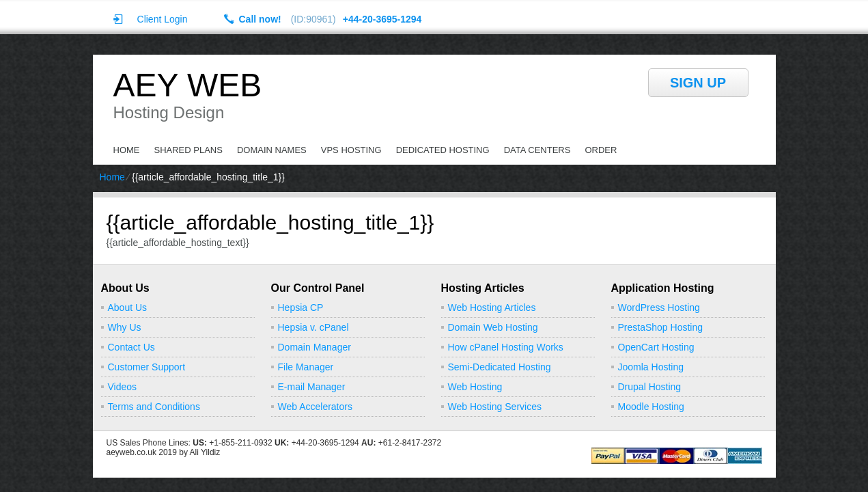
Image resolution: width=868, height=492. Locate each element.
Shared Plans (188, 150)
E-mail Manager (312, 387)
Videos (123, 387)
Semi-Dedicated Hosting (500, 367)
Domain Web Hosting (493, 327)
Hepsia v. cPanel (313, 327)
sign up (698, 83)
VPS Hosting (351, 150)
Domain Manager (314, 347)
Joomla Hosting (651, 367)
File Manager (306, 367)
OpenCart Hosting (656, 347)
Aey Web (188, 85)
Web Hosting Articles (492, 307)
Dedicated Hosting (443, 150)
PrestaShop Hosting (661, 327)
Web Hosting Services (495, 407)
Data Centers (537, 150)
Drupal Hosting (650, 387)
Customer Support (147, 367)
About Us (128, 307)
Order (601, 150)
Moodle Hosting (651, 407)
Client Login (163, 19)
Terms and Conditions (154, 407)
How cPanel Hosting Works (506, 347)
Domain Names (272, 150)
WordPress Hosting (659, 307)
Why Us (125, 327)
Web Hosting (475, 387)
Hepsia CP (301, 307)
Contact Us (131, 347)
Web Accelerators (315, 407)
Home (127, 150)
